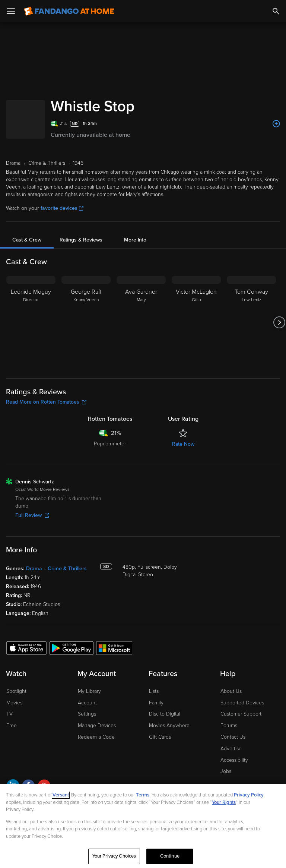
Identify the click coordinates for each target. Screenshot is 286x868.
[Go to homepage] (69, 11)
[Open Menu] (11, 11)
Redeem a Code (96, 737)
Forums (229, 725)
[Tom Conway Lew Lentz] (251, 322)
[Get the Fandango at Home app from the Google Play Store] (71, 648)
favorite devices (62, 208)
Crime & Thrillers (67, 569)
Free (12, 725)
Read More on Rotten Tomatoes (46, 402)
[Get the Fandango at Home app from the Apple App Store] (26, 648)
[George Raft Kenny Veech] (86, 322)
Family (156, 703)
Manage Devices (97, 725)
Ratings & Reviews (81, 240)
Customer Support (241, 714)
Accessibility (234, 760)
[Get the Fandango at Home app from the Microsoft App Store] (114, 648)
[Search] (276, 11)
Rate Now (183, 444)
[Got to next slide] (279, 322)
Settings (87, 714)
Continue (170, 856)
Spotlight (16, 691)
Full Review (32, 515)
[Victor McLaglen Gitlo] (196, 322)
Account (87, 703)
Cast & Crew (27, 240)
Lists (154, 691)
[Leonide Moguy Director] (31, 322)
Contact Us (233, 737)
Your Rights (224, 802)
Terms (143, 795)
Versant (61, 795)
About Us (231, 691)
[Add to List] (276, 124)
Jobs (226, 771)
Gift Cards (160, 737)
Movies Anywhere (169, 725)
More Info (135, 240)
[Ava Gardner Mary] (141, 322)
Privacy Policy (249, 795)
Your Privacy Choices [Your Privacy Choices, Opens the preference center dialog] (114, 856)
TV (9, 714)
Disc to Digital (165, 714)
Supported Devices (242, 703)
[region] (143, 826)
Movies (14, 703)
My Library (89, 691)
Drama (34, 569)
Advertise (231, 749)
